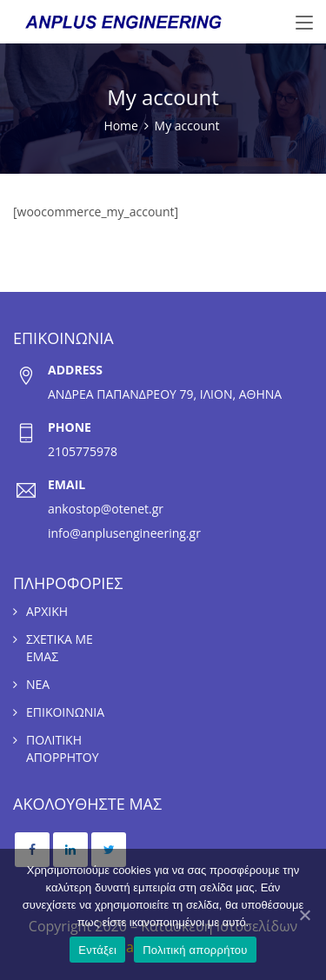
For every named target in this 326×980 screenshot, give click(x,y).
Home (121, 126)
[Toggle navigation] (304, 23)
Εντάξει (97, 950)
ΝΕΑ (38, 684)
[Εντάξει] (304, 915)
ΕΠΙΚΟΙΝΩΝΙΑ (65, 712)
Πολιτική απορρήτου (195, 950)
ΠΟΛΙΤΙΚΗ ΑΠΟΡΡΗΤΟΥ (63, 748)
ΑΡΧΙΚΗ (47, 611)
